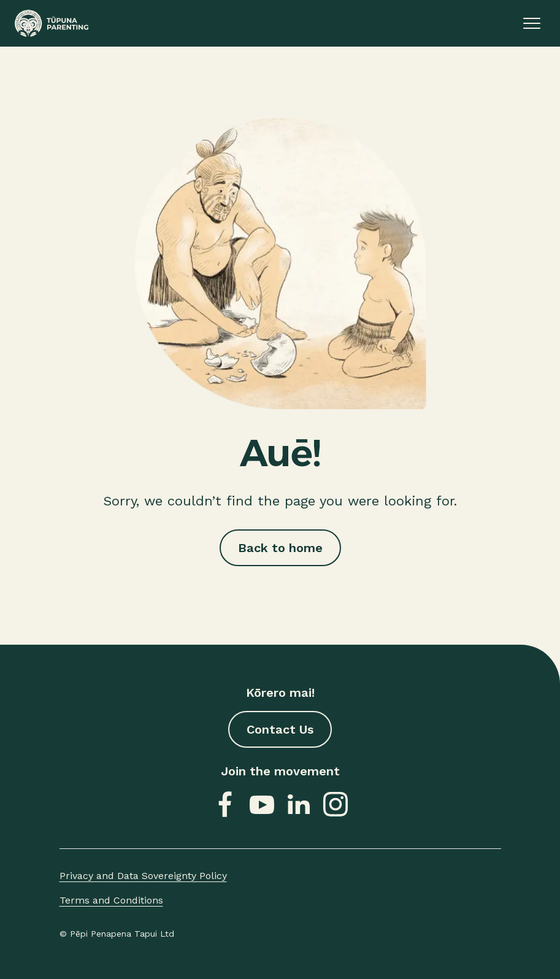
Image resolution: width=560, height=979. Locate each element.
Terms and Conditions (111, 900)
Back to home (280, 548)
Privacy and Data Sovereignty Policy (143, 876)
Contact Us (280, 729)
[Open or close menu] (532, 23)
